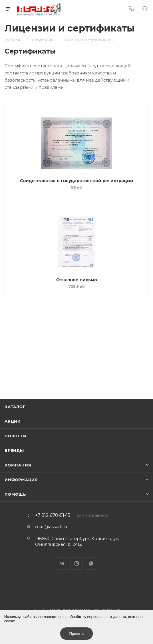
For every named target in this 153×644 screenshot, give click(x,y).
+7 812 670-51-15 (53, 515)
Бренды (14, 450)
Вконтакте (62, 563)
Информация (21, 480)
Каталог (15, 407)
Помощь (15, 494)
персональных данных (107, 617)
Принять (77, 634)
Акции (13, 421)
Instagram (77, 563)
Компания (18, 465)
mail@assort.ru (51, 526)
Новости (16, 436)
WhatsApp (91, 563)
